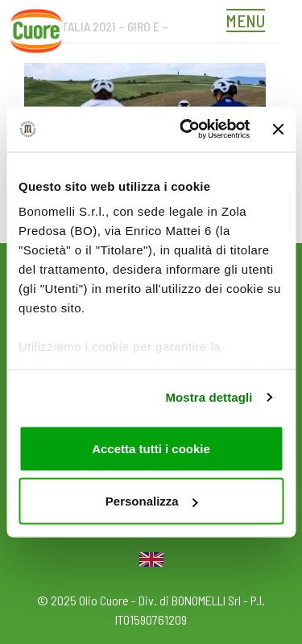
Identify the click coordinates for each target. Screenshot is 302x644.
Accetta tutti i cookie (151, 448)
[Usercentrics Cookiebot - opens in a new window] (186, 130)
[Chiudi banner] (278, 129)
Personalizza (152, 501)
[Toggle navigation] (250, 23)
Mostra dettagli (209, 397)
